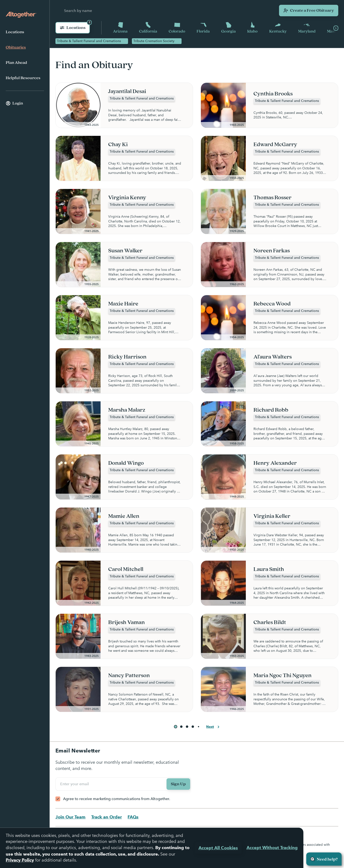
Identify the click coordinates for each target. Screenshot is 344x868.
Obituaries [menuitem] (16, 47)
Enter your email (75, 784)
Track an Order (107, 817)
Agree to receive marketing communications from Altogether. (117, 799)
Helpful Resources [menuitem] (23, 78)
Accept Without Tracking (272, 848)
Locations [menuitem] (15, 32)
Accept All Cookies (218, 848)
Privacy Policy (20, 860)
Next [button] (213, 727)
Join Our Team (70, 817)
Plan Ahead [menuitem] (16, 63)
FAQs (133, 817)
